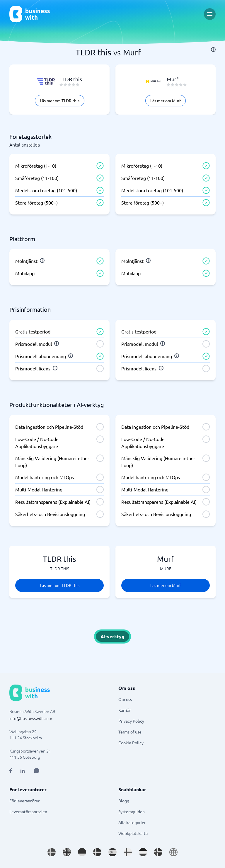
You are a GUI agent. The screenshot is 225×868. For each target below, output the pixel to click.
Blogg (124, 801)
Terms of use (130, 732)
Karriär (125, 710)
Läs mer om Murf (166, 101)
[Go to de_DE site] (82, 852)
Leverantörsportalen (28, 811)
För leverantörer (24, 801)
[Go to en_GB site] (67, 852)
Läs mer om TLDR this (60, 101)
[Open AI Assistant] (37, 771)
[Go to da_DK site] (97, 852)
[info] (213, 50)
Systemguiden (132, 811)
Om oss (125, 699)
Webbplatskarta (133, 833)
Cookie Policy (131, 743)
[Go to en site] (173, 852)
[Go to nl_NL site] (143, 852)
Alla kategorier (132, 822)
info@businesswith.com (31, 718)
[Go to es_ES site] (112, 852)
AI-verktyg (112, 636)
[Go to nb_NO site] (158, 852)
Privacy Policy (131, 721)
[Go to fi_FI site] (128, 852)
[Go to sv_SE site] (52, 852)
